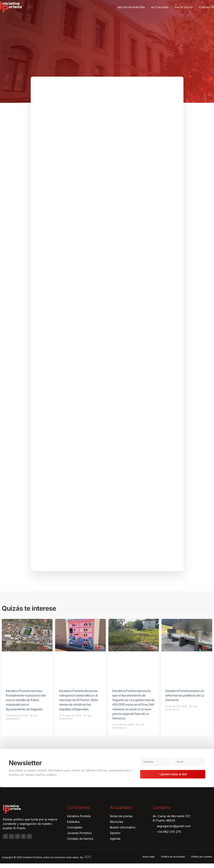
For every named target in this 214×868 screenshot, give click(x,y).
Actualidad (160, 7)
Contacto (207, 7)
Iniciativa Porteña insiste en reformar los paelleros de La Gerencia (185, 700)
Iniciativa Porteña (131, 7)
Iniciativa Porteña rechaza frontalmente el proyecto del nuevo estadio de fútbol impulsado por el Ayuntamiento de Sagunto (26, 704)
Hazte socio (184, 7)
